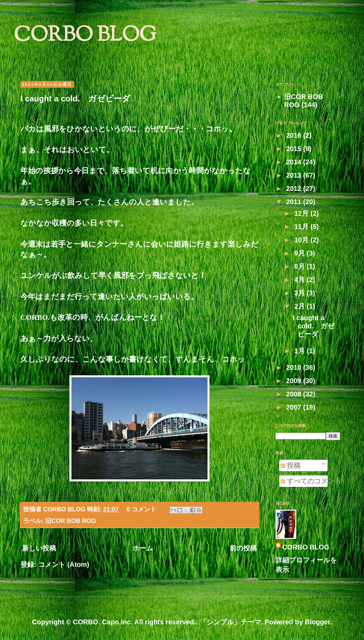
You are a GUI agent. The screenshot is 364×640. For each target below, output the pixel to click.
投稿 (291, 465)
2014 (295, 162)
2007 (295, 407)
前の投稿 (243, 548)
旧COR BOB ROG (71, 521)
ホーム (143, 548)
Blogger (317, 622)
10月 (302, 240)
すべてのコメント (311, 481)
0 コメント (141, 509)
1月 (301, 351)
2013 (295, 175)
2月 (301, 306)
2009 (295, 381)
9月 (301, 253)
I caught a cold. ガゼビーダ (75, 99)
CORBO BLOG (85, 36)
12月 (302, 213)
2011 (295, 202)
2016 (295, 135)
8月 (301, 266)
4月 (301, 280)
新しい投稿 (39, 548)
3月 (301, 293)
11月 (302, 227)
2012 (295, 188)
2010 (295, 367)
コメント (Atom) (64, 564)
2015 (295, 149)
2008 (295, 394)
